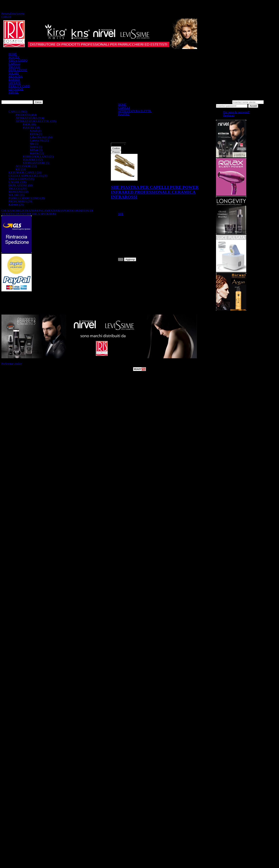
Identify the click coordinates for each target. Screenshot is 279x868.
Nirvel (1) (36, 131)
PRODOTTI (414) (26, 115)
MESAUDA (16, 76)
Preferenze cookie (12, 364)
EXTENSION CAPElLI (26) (25, 172)
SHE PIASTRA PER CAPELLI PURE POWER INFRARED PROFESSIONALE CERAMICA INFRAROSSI (155, 192)
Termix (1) (36, 147)
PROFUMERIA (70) (20, 201)
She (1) (34, 144)
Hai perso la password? (236, 112)
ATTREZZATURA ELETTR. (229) (36, 121)
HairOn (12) (37, 153)
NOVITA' (14, 57)
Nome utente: (224, 102)
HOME (13, 54)
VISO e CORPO (18, 60)
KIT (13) (21, 169)
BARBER (14, 80)
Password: (270, 102)
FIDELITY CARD (19, 86)
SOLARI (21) (16, 195)
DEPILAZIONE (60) (21, 185)
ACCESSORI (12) (26, 166)
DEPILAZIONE (18, 70)
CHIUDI (6, 17)
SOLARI (14, 73)
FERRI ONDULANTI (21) (38, 156)
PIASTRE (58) (31, 128)
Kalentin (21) (16, 205)
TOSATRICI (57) (33, 160)
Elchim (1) (36, 134)
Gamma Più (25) (39, 140)
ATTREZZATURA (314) (30, 118)
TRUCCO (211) (18, 189)
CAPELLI (14, 64)
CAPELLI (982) (18, 112)
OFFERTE (15, 83)
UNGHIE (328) (17, 182)
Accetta (20, 14)
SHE (121, 214)
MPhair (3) (36, 150)
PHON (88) (29, 124)
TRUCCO (14, 67)
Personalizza (9, 14)
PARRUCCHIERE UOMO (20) (27, 198)
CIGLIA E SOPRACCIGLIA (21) (28, 176)
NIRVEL (14, 93)
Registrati (229, 115)
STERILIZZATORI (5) (36, 163)
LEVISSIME (16, 89)
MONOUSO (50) (19, 192)
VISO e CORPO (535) (21, 179)
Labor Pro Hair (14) (41, 137)
